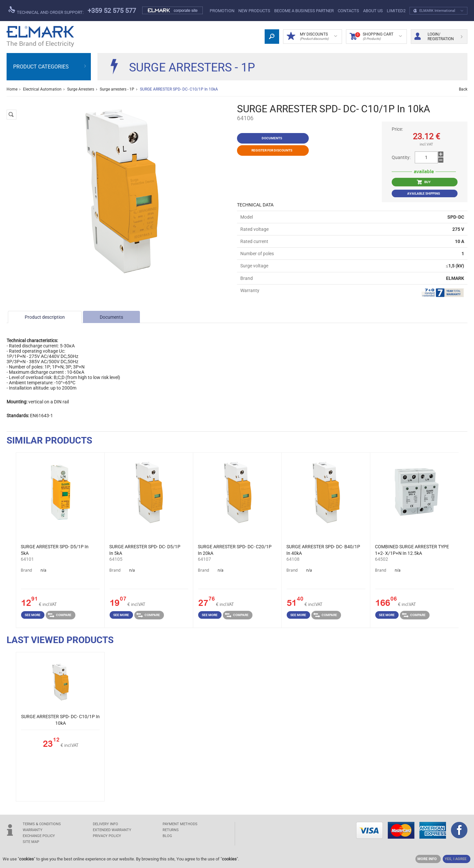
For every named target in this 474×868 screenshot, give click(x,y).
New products (254, 11)
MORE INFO (427, 859)
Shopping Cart (376, 37)
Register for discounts (272, 150)
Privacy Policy (107, 836)
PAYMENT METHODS (180, 824)
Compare (60, 615)
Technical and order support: (46, 11)
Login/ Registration (438, 37)
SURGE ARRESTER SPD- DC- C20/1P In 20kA (235, 550)
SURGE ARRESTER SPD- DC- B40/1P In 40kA (323, 550)
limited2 (396, 11)
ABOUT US (373, 11)
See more (33, 615)
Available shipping (424, 193)
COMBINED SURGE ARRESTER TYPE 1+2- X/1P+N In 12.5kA (412, 550)
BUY (424, 182)
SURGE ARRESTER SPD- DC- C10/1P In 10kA (60, 720)
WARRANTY (33, 830)
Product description (45, 317)
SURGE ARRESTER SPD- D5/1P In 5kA (55, 550)
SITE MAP (31, 842)
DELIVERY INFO (105, 824)
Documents (111, 317)
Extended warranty (112, 830)
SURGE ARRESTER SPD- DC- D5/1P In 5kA (145, 550)
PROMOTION (222, 11)
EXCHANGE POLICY (39, 836)
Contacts (348, 11)
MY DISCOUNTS (312, 37)
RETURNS (171, 830)
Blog (167, 836)
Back (463, 89)
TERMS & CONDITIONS (42, 824)
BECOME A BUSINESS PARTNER (304, 11)
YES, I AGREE (456, 859)
